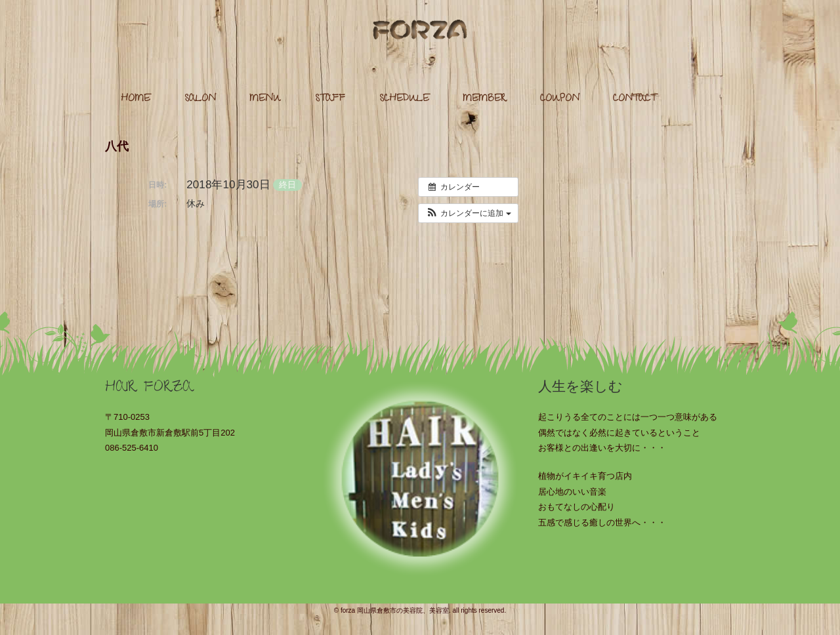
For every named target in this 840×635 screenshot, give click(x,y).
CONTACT (635, 99)
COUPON (560, 99)
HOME (136, 99)
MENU (265, 99)
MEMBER (484, 99)
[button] (468, 213)
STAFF (330, 99)
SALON (200, 99)
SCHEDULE (404, 99)
